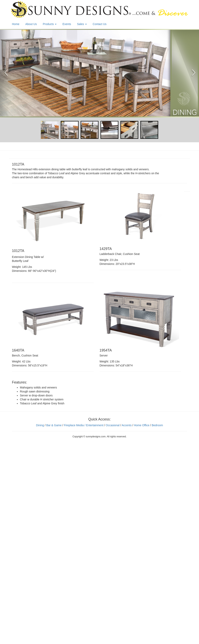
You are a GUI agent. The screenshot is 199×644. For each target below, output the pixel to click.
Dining (40, 425)
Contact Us (100, 24)
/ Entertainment (94, 425)
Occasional (113, 425)
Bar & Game (54, 425)
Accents (127, 425)
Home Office (142, 425)
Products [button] (50, 24)
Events (67, 24)
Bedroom (157, 425)
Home (16, 24)
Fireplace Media (73, 425)
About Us (31, 24)
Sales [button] (82, 24)
